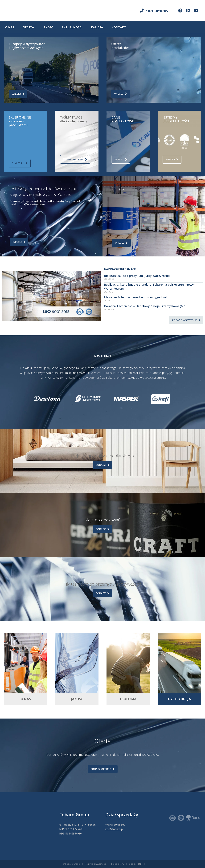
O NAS (26, 699)
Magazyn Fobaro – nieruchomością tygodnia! (135, 297)
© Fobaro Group (71, 864)
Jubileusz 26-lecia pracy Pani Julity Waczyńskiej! (137, 276)
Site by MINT (135, 864)
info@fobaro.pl (114, 829)
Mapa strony (118, 864)
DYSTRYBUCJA (179, 699)
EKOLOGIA (128, 699)
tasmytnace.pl (75, 159)
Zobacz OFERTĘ (103, 769)
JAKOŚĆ (77, 699)
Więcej (18, 94)
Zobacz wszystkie (186, 320)
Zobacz (102, 465)
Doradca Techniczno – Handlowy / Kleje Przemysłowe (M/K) (146, 306)
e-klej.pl (20, 163)
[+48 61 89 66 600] (142, 11)
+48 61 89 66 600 (157, 11)
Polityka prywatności (96, 864)
